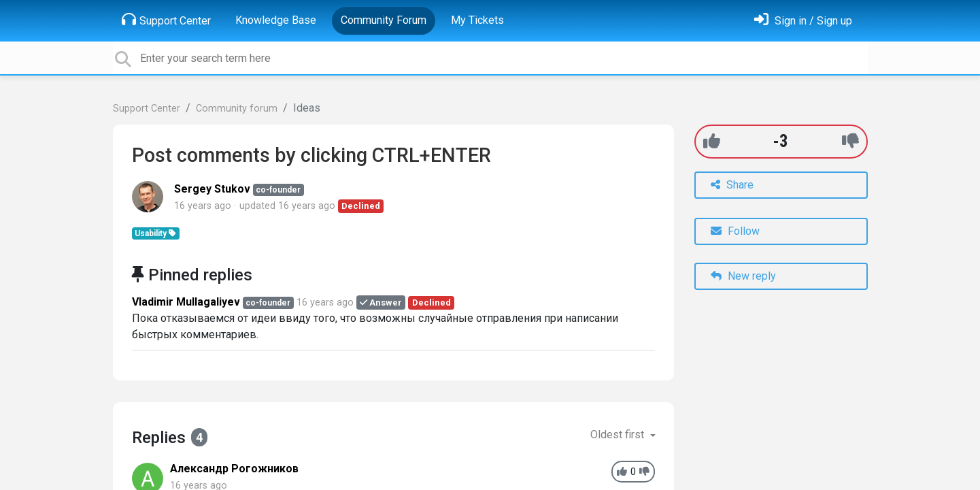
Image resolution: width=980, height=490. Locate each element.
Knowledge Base (276, 20)
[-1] (850, 141)
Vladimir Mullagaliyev (186, 302)
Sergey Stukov (212, 189)
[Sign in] (803, 21)
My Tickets (477, 20)
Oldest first (619, 435)
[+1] (712, 141)
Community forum (237, 109)
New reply (743, 276)
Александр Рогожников (234, 469)
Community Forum (384, 20)
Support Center (166, 20)
